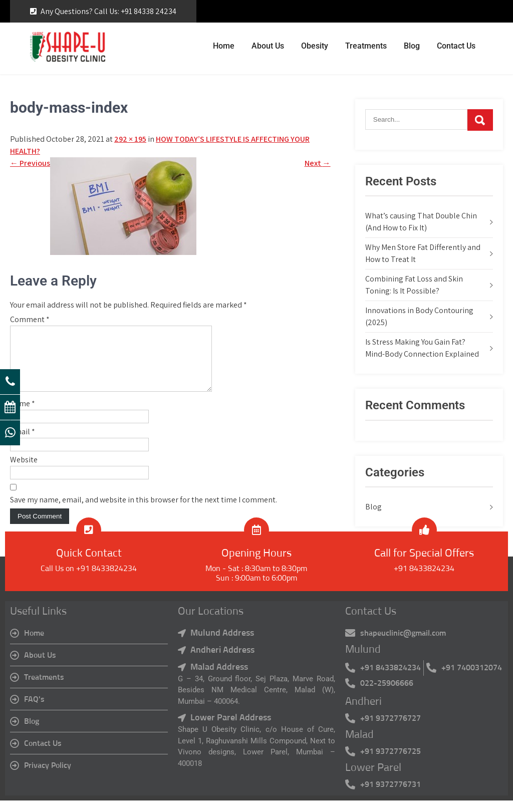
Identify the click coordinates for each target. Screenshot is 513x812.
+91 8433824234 (424, 581)
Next (318, 163)
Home (224, 46)
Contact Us (456, 46)
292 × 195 (130, 139)
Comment (30, 319)
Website (24, 472)
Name (23, 416)
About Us (268, 46)
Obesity (315, 46)
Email (23, 444)
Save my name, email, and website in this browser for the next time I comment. (144, 512)
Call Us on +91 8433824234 (89, 581)
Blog (412, 46)
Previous (30, 163)
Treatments (366, 46)
